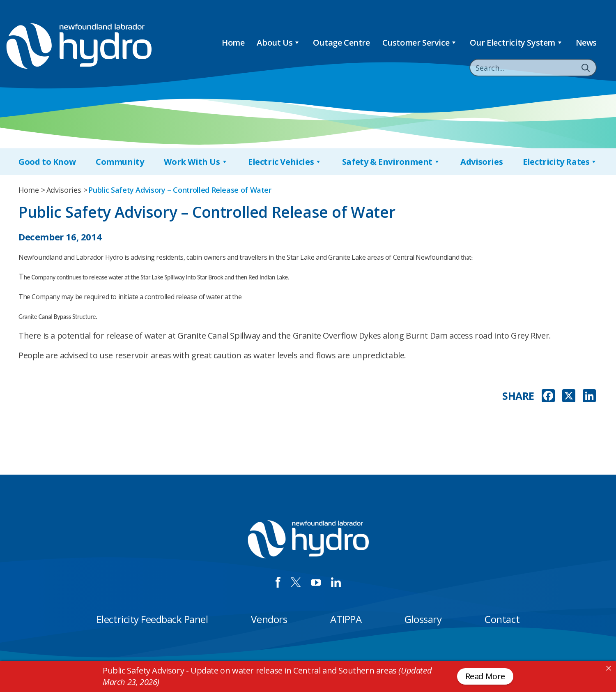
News (586, 43)
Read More (485, 676)
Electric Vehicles (285, 162)
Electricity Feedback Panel (152, 619)
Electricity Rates (560, 162)
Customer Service (420, 43)
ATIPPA (346, 619)
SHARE (518, 396)
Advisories (482, 162)
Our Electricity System (517, 43)
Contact (502, 619)
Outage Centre (341, 43)
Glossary (423, 619)
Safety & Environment (391, 162)
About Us (278, 43)
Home (233, 43)
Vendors (269, 619)
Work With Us (196, 162)
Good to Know (47, 162)
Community (120, 162)
